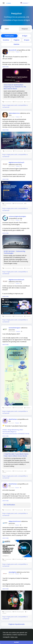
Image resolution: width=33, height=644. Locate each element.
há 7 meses (12, 220)
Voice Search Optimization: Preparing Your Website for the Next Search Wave (15, 87)
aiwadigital (12, 572)
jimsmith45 (12, 50)
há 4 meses (12, 52)
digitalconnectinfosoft (16, 162)
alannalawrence (14, 113)
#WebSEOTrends (24, 434)
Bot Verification (9, 505)
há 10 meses (12, 331)
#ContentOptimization (10, 434)
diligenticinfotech (15, 521)
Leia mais (5, 67)
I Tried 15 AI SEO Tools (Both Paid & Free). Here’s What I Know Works (16, 455)
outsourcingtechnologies (17, 216)
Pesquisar (25, 29)
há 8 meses (12, 283)
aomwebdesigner (15, 328)
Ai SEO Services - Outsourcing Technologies (14, 252)
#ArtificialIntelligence (9, 432)
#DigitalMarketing (13, 430)
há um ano (11, 423)
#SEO (21, 430)
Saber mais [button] (14, 637)
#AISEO (5, 430)
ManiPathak (13, 419)
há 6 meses (12, 166)
